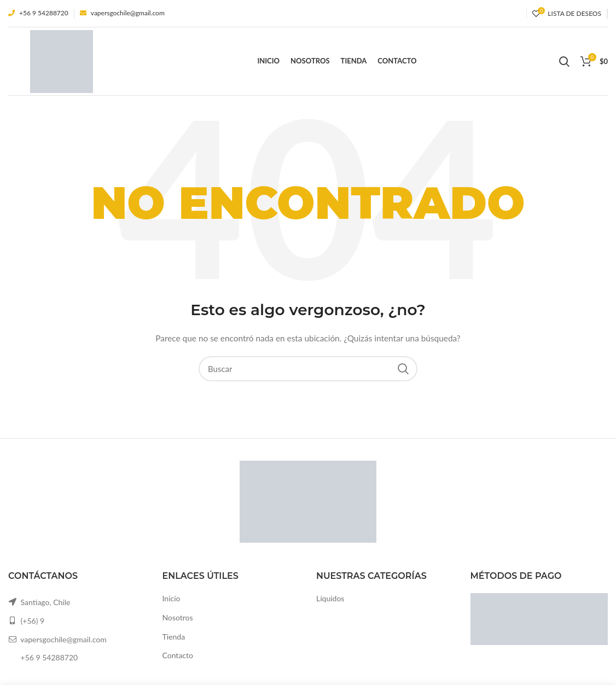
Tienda (174, 637)
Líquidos (330, 598)
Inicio (172, 598)
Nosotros (178, 617)
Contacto (178, 655)
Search (403, 369)
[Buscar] (308, 369)
